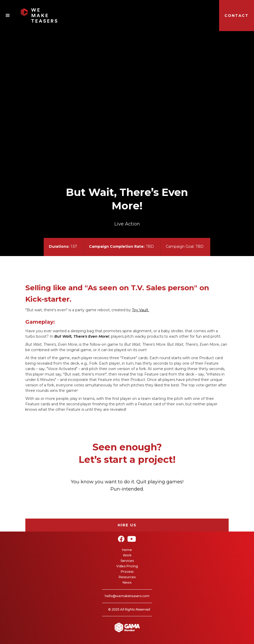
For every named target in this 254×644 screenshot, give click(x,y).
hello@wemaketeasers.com (127, 596)
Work (127, 555)
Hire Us (127, 525)
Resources (127, 577)
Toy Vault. (140, 310)
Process (127, 572)
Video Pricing (127, 566)
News (127, 582)
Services (127, 561)
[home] (29, 16)
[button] (8, 16)
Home (127, 550)
